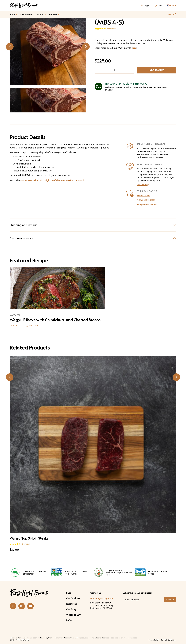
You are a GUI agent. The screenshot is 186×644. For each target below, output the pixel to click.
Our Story (71, 609)
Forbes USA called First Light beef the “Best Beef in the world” (53, 180)
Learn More (26, 14)
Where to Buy (73, 615)
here (134, 48)
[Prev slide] (10, 47)
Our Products (73, 598)
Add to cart (157, 70)
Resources (72, 604)
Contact (53, 14)
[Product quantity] (114, 70)
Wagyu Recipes (144, 195)
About (40, 14)
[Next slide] (86, 47)
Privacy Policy (154, 640)
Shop (12, 14)
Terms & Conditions (169, 640)
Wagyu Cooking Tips (146, 200)
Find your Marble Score (147, 204)
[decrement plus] (130, 70)
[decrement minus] (98, 70)
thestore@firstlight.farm (102, 598)
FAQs (69, 620)
